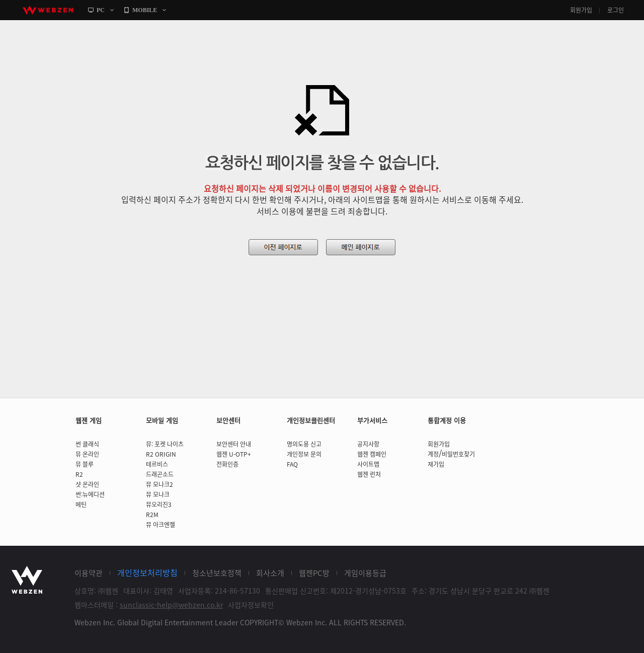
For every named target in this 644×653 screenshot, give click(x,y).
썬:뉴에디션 (90, 494)
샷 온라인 (87, 484)
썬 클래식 (87, 444)
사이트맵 (368, 464)
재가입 (436, 464)
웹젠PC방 (314, 573)
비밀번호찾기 (458, 454)
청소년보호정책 (217, 573)
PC (101, 10)
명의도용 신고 (304, 444)
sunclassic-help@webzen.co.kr (171, 605)
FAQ (292, 464)
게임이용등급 (365, 573)
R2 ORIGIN (161, 454)
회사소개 (270, 573)
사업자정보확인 (251, 605)
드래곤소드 (160, 474)
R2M (152, 515)
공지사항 (368, 444)
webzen (48, 10)
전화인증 (227, 464)
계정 (433, 454)
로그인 (616, 10)
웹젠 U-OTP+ (234, 454)
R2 (79, 474)
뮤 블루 (85, 464)
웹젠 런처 (369, 474)
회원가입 (581, 10)
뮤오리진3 (159, 504)
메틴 (81, 504)
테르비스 (157, 464)
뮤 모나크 (158, 494)
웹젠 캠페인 (372, 454)
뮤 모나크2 (159, 484)
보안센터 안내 (234, 444)
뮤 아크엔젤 (160, 525)
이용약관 (89, 573)
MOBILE (145, 10)
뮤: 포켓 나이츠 (165, 444)
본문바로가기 (0, 20)
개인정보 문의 (304, 454)
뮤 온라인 (87, 454)
